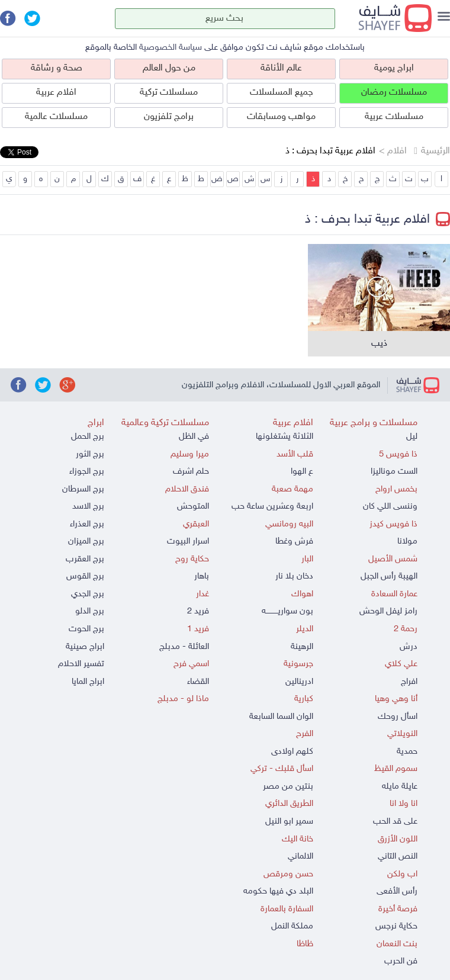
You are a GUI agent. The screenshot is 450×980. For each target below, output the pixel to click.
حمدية (407, 752)
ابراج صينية (85, 647)
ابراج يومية (394, 68)
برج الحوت (86, 629)
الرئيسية (435, 151)
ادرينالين (299, 682)
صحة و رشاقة (57, 68)
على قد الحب (395, 822)
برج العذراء (87, 524)
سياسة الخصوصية (171, 48)
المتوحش (193, 507)
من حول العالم (169, 68)
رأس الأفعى (397, 891)
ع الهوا (302, 472)
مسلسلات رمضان (394, 93)
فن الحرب (401, 961)
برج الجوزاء (87, 472)
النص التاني (398, 857)
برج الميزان (86, 542)
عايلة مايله (400, 787)
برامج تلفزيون (169, 117)
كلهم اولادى (292, 752)
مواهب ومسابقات (281, 117)
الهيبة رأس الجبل (389, 576)
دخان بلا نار (294, 576)
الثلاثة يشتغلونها (285, 437)
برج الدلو (90, 611)
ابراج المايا (88, 682)
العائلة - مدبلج (184, 647)
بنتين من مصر (288, 787)
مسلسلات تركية (169, 93)
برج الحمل (88, 437)
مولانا (407, 542)
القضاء (198, 682)
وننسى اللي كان (390, 507)
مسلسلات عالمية (56, 117)
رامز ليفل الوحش (388, 611)
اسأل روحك (398, 717)
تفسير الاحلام (81, 664)
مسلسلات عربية (394, 117)
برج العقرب (85, 559)
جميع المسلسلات (282, 93)
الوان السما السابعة (281, 717)
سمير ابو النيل (289, 822)
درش (409, 647)
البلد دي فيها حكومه (278, 891)
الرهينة (302, 647)
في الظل (194, 437)
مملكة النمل (292, 926)
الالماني (300, 857)
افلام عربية (56, 93)
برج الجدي (88, 594)
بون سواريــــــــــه (287, 611)
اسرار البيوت (188, 542)
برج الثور (90, 454)
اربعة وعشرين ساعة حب (272, 507)
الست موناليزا (394, 472)
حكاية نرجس (396, 926)
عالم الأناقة (281, 68)
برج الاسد (88, 507)
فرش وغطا (294, 542)
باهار (202, 576)
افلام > (393, 151)
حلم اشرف (191, 472)
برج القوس (85, 576)
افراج (409, 682)
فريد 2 (198, 611)
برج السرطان (83, 489)
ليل (412, 437)
